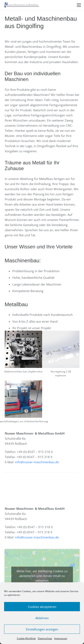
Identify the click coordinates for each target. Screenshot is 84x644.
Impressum (61, 638)
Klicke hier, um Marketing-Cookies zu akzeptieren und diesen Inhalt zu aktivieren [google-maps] (42, 576)
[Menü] (79, 5)
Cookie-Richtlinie (26, 638)
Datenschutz (45, 638)
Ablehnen (42, 618)
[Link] (21, 5)
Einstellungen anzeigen (42, 629)
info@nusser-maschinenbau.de (37, 462)
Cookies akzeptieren (42, 607)
